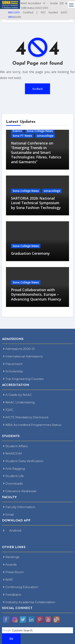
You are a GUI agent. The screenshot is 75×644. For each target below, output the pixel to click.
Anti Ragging (14, 469)
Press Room (13, 572)
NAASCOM (12, 453)
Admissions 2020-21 (19, 349)
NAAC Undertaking (19, 402)
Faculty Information (19, 507)
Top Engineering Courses (23, 379)
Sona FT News (22, 136)
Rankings (11, 557)
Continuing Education (21, 587)
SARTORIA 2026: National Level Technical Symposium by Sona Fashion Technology (36, 203)
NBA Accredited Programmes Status (32, 425)
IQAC (8, 410)
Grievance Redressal (20, 491)
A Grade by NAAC (17, 395)
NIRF (8, 580)
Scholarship (13, 371)
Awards (10, 564)
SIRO (11, 17)
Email (8, 515)
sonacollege (45, 136)
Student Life (13, 476)
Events (17, 131)
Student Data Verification (23, 461)
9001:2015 (14, 12)
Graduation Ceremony (30, 253)
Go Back (37, 89)
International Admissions (23, 356)
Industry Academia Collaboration (29, 602)
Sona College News (40, 131)
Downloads (13, 483)
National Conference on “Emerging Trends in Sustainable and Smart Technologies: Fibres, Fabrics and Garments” (36, 152)
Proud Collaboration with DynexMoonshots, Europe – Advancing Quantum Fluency (36, 294)
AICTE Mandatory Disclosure (26, 417)
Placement (13, 364)
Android (12, 530)
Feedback (12, 595)
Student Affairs (15, 446)
